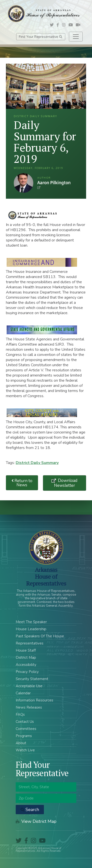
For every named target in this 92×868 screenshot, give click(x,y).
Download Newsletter (66, 483)
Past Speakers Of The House (40, 636)
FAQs (20, 714)
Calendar (23, 693)
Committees (26, 729)
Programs (24, 736)
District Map (26, 658)
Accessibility (26, 665)
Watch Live (25, 750)
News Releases (29, 707)
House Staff (26, 650)
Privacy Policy (27, 672)
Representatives (30, 643)
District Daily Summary (37, 463)
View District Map (36, 821)
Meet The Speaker (31, 622)
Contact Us (25, 722)
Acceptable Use (29, 686)
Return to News (22, 483)
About (21, 743)
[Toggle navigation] (76, 37)
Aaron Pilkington (24, 183)
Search (30, 810)
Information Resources (34, 700)
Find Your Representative (41, 37)
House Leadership (31, 629)
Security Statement (32, 679)
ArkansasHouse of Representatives (46, 576)
